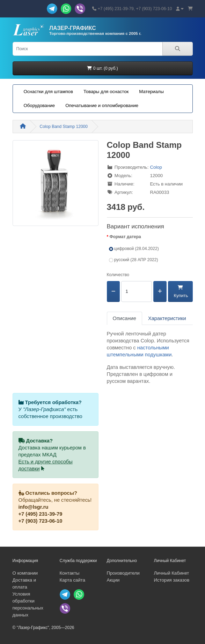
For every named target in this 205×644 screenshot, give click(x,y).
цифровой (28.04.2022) (134, 249)
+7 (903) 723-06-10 (41, 521)
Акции (113, 580)
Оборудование (39, 105)
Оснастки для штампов (48, 92)
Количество (118, 275)
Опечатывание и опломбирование (102, 105)
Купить (180, 292)
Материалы (151, 92)
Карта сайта (72, 580)
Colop (156, 167)
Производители (123, 573)
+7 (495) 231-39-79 (41, 514)
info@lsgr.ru (34, 507)
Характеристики (167, 318)
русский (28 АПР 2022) (134, 260)
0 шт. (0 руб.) (102, 68)
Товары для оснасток (106, 92)
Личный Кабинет (172, 573)
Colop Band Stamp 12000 (64, 127)
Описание (125, 318)
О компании (25, 573)
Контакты (70, 573)
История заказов (172, 580)
